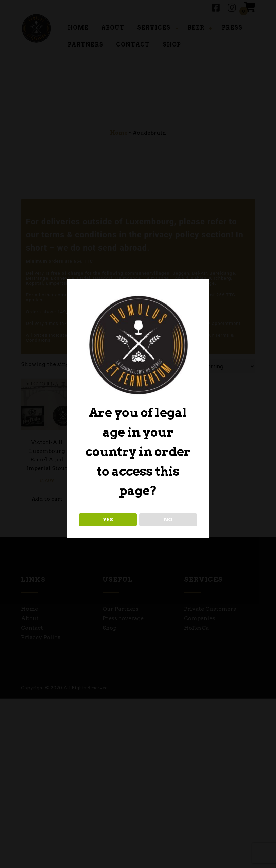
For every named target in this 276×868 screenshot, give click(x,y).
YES (108, 520)
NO (168, 520)
